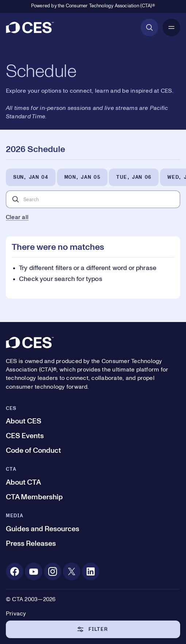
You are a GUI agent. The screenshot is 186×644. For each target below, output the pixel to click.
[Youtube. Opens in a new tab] (34, 571)
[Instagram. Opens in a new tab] (53, 571)
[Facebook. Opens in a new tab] (15, 571)
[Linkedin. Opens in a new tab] (91, 571)
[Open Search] (149, 27)
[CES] (30, 27)
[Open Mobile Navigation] (171, 27)
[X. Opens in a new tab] (72, 571)
